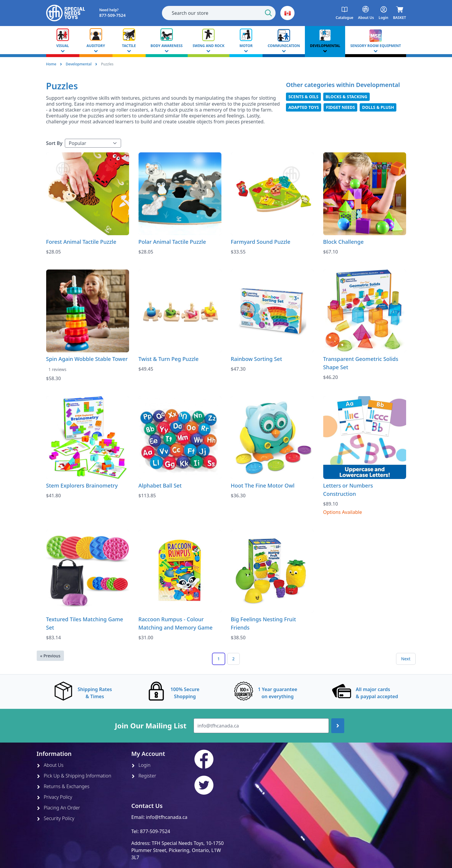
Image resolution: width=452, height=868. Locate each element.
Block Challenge (344, 242)
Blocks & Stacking (346, 97)
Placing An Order (58, 808)
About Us (50, 765)
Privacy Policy (54, 797)
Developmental (79, 64)
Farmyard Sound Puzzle (261, 242)
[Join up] (338, 726)
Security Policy (56, 818)
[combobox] (219, 13)
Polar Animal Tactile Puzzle (172, 242)
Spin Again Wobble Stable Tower (87, 359)
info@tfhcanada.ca (167, 817)
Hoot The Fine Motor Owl (263, 485)
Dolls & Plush (378, 107)
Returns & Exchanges (63, 786)
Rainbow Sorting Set (256, 359)
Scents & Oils (303, 97)
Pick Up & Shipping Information (74, 776)
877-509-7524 (155, 831)
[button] (287, 13)
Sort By (54, 143)
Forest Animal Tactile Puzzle (81, 242)
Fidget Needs (340, 107)
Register (144, 776)
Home (51, 64)
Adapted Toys (304, 107)
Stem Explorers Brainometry (82, 485)
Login (141, 765)
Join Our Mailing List (151, 726)
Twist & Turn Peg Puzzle (169, 359)
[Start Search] (268, 13)
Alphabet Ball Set (160, 485)
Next (406, 659)
